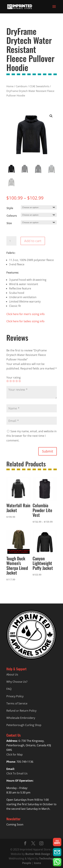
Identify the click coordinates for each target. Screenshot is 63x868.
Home (10, 86)
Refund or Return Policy (21, 711)
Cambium (21, 86)
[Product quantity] (11, 241)
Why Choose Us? (17, 682)
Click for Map (15, 754)
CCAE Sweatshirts (39, 86)
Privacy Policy (15, 696)
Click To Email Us (17, 773)
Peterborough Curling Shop (24, 725)
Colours (12, 216)
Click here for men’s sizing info (26, 314)
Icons (37, 863)
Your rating (14, 378)
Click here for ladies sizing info (25, 321)
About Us (12, 674)
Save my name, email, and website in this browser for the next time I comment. (32, 436)
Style (10, 208)
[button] (51, 116)
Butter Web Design (38, 854)
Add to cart (33, 241)
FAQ (9, 689)
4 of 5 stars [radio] (17, 381)
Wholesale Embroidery (21, 718)
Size (9, 223)
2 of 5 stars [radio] (11, 381)
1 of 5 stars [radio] (8, 381)
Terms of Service (17, 703)
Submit (48, 451)
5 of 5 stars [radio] (20, 381)
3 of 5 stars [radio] (14, 381)
